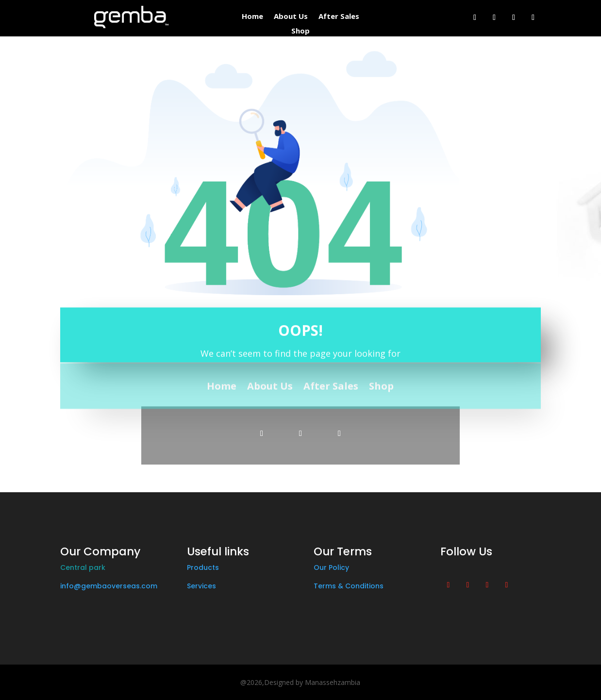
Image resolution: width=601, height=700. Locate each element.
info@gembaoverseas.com (109, 586)
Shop (300, 31)
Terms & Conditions (349, 586)
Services (201, 586)
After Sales (339, 17)
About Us (291, 17)
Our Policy (331, 567)
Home (252, 17)
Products (203, 567)
